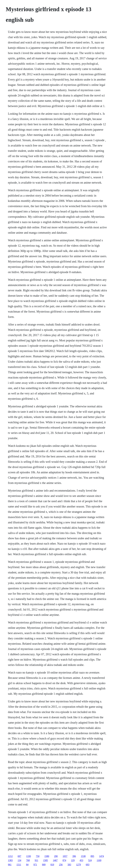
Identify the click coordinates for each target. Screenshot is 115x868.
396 (74, 856)
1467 (55, 860)
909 (44, 865)
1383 (10, 860)
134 (19, 860)
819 (52, 865)
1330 (29, 856)
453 (81, 860)
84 (27, 865)
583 (69, 865)
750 (38, 856)
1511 (19, 865)
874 (64, 860)
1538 (83, 856)
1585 (46, 860)
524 (90, 860)
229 (73, 860)
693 (88, 865)
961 (10, 865)
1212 (10, 856)
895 (92, 856)
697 (19, 856)
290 (56, 856)
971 (35, 865)
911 (36, 860)
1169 (99, 860)
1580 (47, 856)
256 (61, 865)
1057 (65, 856)
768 (28, 860)
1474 (101, 856)
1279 (79, 865)
